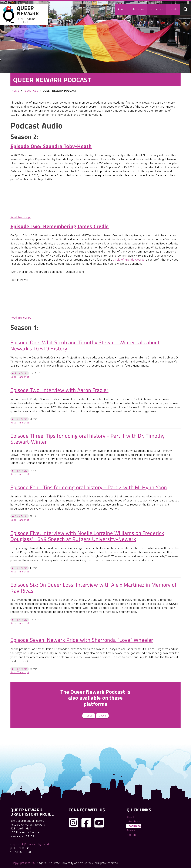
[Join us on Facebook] (86, 823)
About (122, 9)
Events (173, 9)
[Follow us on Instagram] (73, 823)
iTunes (89, 716)
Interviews (138, 9)
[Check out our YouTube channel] (99, 823)
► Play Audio (20, 373)
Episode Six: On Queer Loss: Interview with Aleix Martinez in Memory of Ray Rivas (94, 588)
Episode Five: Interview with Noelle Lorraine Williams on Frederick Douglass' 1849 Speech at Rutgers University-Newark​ (87, 536)
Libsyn (102, 716)
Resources (157, 9)
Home (15, 91)
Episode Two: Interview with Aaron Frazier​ (59, 390)
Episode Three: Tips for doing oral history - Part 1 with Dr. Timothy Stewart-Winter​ (88, 439)
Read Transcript (21, 217)
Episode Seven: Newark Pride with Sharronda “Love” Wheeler (82, 640)
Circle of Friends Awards (129, 260)
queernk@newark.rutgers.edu (32, 844)
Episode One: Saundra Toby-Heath (51, 146)
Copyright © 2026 (23, 863)
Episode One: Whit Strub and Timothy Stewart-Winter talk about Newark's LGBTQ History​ (85, 345)
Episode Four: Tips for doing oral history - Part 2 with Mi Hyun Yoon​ (89, 487)
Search (131, 835)
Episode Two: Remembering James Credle (60, 226)
